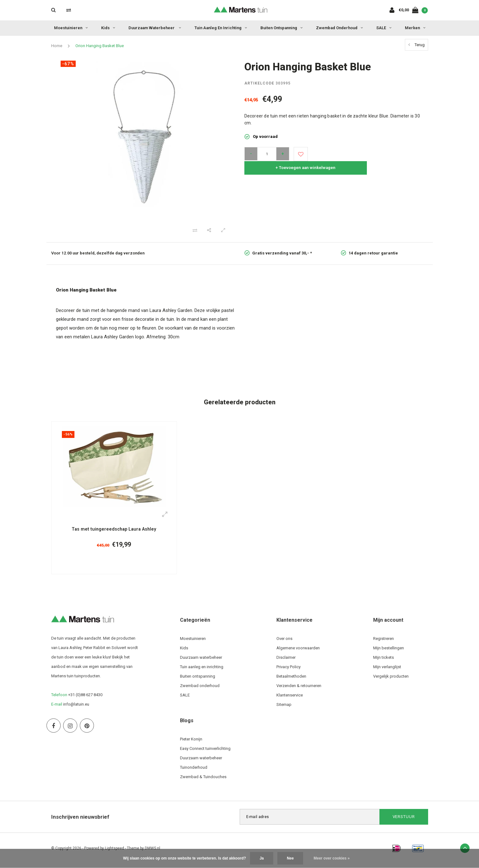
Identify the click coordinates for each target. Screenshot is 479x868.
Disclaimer (286, 661)
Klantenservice (290, 699)
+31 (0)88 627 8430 (85, 699)
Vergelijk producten (391, 680)
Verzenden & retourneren (299, 690)
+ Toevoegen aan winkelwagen (367, 154)
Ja (261, 858)
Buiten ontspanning (281, 28)
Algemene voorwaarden (298, 652)
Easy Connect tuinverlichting (205, 753)
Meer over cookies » (332, 858)
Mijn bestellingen (389, 652)
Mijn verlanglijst (387, 671)
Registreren (384, 643)
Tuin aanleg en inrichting (221, 28)
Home (57, 46)
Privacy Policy (288, 671)
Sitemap (284, 709)
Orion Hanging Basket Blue (100, 46)
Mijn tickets (384, 661)
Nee (290, 858)
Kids (108, 28)
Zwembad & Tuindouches (203, 781)
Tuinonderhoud (194, 771)
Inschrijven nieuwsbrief (80, 821)
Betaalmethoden (291, 680)
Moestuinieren (71, 28)
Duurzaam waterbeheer (155, 28)
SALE (384, 28)
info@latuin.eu (76, 708)
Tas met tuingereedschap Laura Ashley (114, 530)
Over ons (284, 643)
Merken (415, 28)
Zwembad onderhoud (339, 28)
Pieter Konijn (191, 743)
